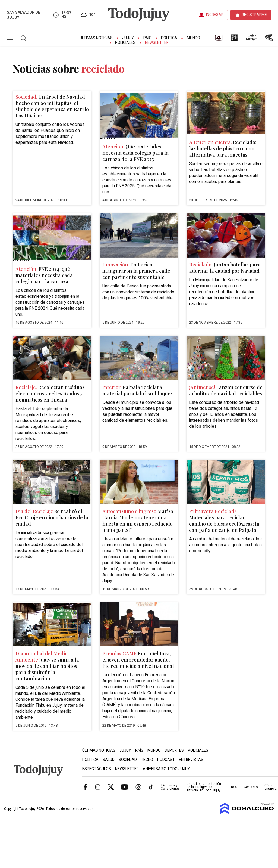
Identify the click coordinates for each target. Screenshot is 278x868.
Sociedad (128, 760)
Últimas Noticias (96, 38)
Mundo (193, 38)
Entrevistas (191, 760)
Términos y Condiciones (170, 787)
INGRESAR (215, 15)
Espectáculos (97, 769)
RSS (234, 787)
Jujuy (128, 38)
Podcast (166, 760)
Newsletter (157, 43)
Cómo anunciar (271, 787)
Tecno (147, 760)
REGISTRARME (254, 15)
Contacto (251, 787)
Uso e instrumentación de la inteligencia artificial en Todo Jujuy (204, 787)
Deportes (174, 750)
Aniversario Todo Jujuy (166, 769)
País (147, 38)
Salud (109, 760)
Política (169, 38)
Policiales (125, 43)
